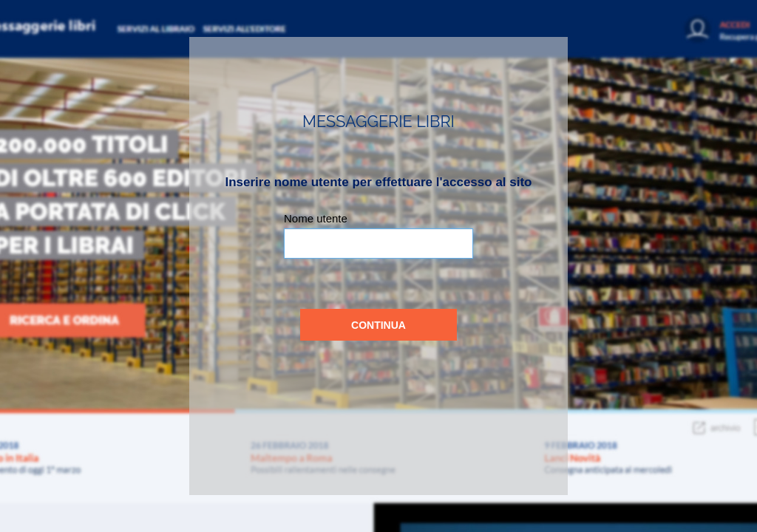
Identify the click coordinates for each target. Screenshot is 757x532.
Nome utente (316, 218)
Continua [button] (378, 325)
